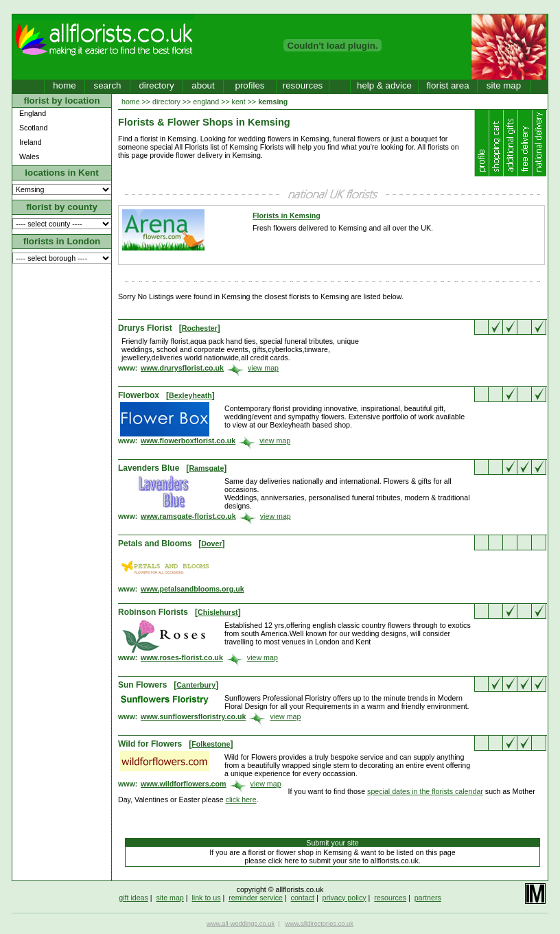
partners (428, 898)
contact (303, 898)
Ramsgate (206, 468)
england (206, 102)
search (107, 85)
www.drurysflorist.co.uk (182, 368)
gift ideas (133, 898)
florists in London (62, 241)
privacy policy (345, 898)
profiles (250, 85)
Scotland (33, 128)
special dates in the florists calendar (425, 791)
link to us (206, 898)
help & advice (384, 85)
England (33, 113)
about (203, 85)
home (64, 85)
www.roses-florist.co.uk (182, 657)
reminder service (256, 898)
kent (239, 102)
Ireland (31, 142)
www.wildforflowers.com (184, 784)
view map (263, 368)
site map (504, 85)
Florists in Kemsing (287, 215)
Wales (29, 156)
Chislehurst (218, 612)
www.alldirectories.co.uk (319, 924)
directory (156, 85)
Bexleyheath (190, 395)
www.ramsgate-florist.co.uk (188, 516)
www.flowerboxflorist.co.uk (188, 441)
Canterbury (196, 685)
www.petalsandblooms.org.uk (192, 589)
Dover (211, 544)
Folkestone (211, 744)
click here (241, 799)
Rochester (200, 328)
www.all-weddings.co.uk (241, 924)
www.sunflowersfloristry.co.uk (193, 716)
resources (303, 85)
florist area (447, 85)
